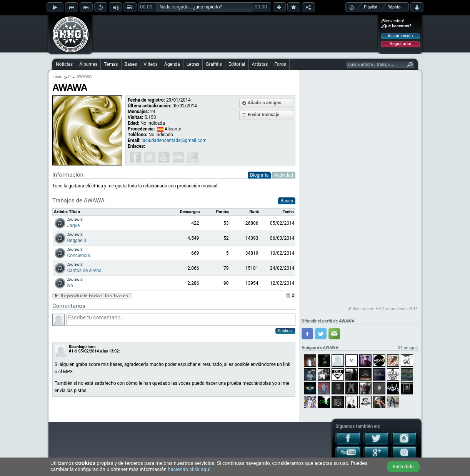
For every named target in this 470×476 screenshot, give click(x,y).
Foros (280, 64)
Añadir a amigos (265, 103)
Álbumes (88, 64)
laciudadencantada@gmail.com (174, 140)
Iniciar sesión (401, 36)
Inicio (57, 77)
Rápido (394, 7)
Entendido (403, 467)
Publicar (285, 331)
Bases (131, 64)
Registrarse (400, 44)
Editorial (237, 64)
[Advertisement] (235, 33)
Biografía (259, 175)
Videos (151, 64)
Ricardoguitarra (82, 347)
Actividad (283, 175)
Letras (193, 64)
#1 (71, 351)
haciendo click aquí (189, 469)
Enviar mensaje (263, 115)
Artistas (260, 64)
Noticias (64, 64)
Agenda (172, 64)
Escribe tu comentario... (181, 320)
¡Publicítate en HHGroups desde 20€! (382, 309)
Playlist (371, 7)
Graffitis (214, 64)
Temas (111, 64)
